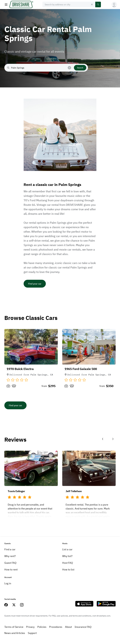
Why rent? (10, 556)
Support (32, 633)
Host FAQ (68, 563)
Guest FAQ (10, 563)
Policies (42, 627)
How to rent (11, 570)
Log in (8, 583)
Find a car (10, 549)
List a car (67, 549)
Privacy (30, 627)
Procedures (56, 627)
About (68, 627)
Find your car (35, 284)
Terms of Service (14, 627)
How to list (68, 570)
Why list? (67, 556)
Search (80, 68)
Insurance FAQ (83, 627)
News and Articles (15, 633)
